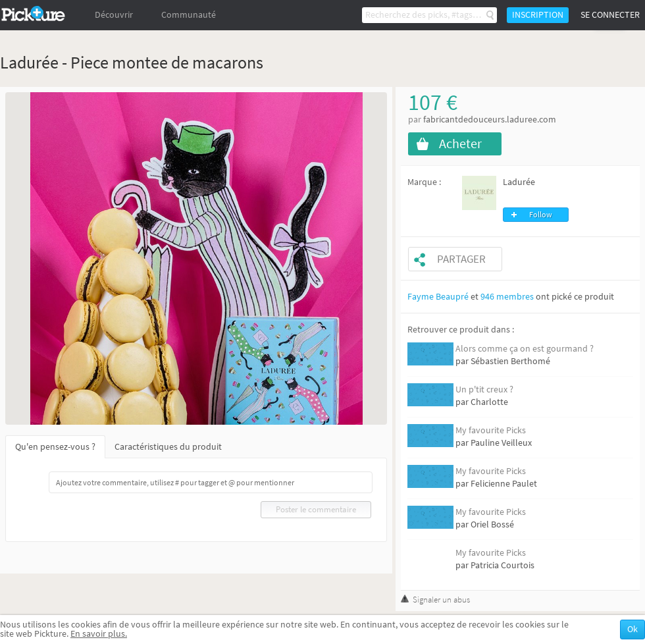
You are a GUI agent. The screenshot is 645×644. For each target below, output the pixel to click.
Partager (461, 259)
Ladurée (519, 182)
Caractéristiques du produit (168, 447)
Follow (541, 215)
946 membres (507, 297)
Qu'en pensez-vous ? (55, 447)
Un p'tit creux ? (484, 389)
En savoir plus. (99, 634)
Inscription (538, 15)
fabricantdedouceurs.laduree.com (490, 120)
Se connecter (610, 15)
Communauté (189, 15)
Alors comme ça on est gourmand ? (525, 349)
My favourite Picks (491, 430)
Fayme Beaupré (438, 297)
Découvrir (114, 15)
